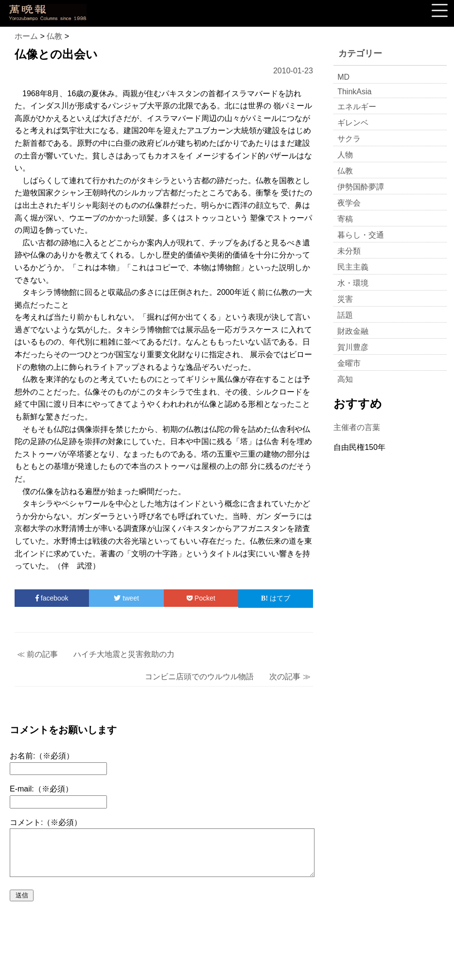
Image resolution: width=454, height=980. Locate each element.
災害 (345, 299)
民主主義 (353, 267)
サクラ (349, 139)
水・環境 (353, 283)
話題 (345, 315)
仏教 (345, 171)
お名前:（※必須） (42, 756)
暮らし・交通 (361, 235)
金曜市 (349, 363)
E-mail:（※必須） (41, 789)
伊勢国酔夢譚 (361, 187)
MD (343, 77)
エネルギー (357, 107)
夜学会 (349, 203)
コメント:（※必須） (46, 822)
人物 (345, 155)
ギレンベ (353, 123)
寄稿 (345, 219)
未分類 (349, 251)
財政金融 (353, 331)
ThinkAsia (354, 92)
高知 (345, 379)
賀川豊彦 (353, 347)
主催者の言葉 (357, 427)
